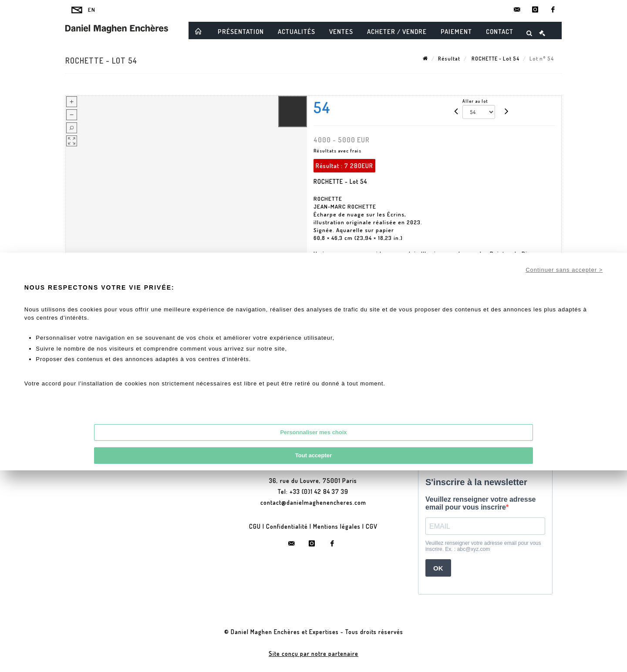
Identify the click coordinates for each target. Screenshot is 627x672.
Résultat (449, 59)
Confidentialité (287, 526)
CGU (255, 526)
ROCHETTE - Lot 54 (495, 59)
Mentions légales (337, 526)
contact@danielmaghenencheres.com (313, 502)
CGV (372, 526)
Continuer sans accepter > (564, 270)
